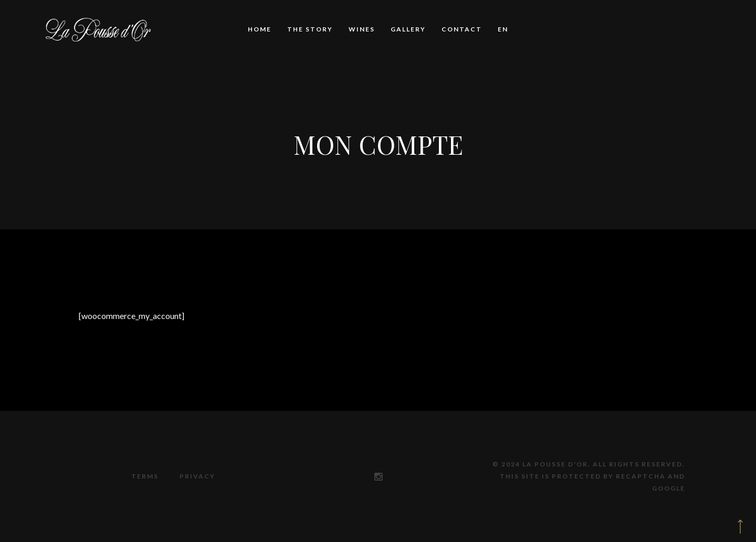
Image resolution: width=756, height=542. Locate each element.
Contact (462, 29)
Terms (145, 476)
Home (260, 29)
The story (310, 29)
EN (503, 29)
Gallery (408, 29)
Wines (362, 29)
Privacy (197, 476)
